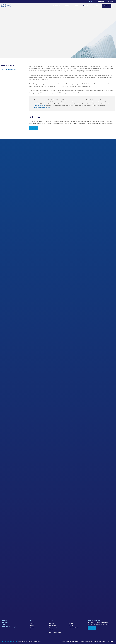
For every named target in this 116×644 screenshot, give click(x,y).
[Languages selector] (111, 1)
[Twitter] (5, 641)
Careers (96, 6)
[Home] (6, 6)
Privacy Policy (89, 642)
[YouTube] (13, 641)
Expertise (57, 6)
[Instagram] (8, 641)
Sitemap (104, 642)
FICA (100, 642)
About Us (52, 623)
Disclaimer (95, 642)
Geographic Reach (73, 628)
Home (32, 623)
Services (71, 626)
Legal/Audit (82, 642)
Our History (52, 626)
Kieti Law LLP (91, 1)
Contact (32, 630)
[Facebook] (2, 641)
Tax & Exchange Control (9, 69)
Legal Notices (75, 642)
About (85, 6)
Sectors (71, 623)
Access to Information (66, 642)
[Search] (114, 6)
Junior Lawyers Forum (55, 632)
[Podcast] (16, 641)
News (76, 6)
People (68, 6)
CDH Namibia (100, 1)
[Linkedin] (11, 641)
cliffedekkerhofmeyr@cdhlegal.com (42, 108)
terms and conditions (40, 106)
